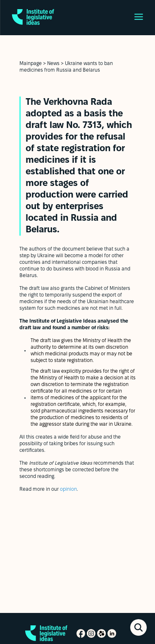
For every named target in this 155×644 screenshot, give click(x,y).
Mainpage (31, 64)
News (53, 64)
